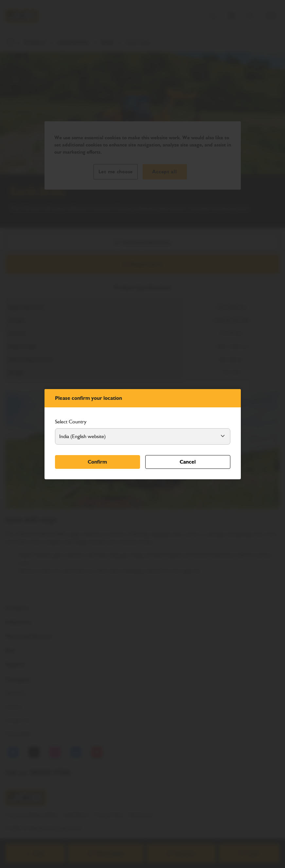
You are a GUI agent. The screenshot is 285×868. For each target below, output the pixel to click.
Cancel (188, 462)
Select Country (71, 422)
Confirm (97, 462)
